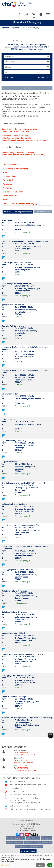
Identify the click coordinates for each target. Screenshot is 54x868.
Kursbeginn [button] (27, 57)
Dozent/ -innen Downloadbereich (29, 843)
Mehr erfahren (6, 865)
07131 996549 (23, 759)
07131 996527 (23, 752)
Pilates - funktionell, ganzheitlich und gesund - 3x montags (24, 140)
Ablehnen (40, 865)
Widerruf (36, 836)
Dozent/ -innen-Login (43, 840)
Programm (15, 28)
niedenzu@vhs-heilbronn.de (25, 754)
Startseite (5, 28)
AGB (28, 836)
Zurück (27, 88)
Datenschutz (46, 836)
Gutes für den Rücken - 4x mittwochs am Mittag (20, 129)
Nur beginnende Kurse (23, 212)
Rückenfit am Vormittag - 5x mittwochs (16, 138)
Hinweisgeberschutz (14, 840)
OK (50, 865)
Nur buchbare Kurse (43, 212)
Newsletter (29, 840)
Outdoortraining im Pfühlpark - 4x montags (18, 153)
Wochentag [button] (27, 62)
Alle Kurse (8, 212)
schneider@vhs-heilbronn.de (25, 769)
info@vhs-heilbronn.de (30, 830)
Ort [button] (27, 72)
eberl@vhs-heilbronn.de (23, 762)
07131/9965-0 (29, 825)
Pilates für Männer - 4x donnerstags (15, 131)
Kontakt (10, 836)
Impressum (20, 836)
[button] (27, 15)
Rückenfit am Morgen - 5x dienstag (15, 136)
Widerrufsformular (27, 848)
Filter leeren (9, 77)
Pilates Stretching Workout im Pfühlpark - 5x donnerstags (23, 155)
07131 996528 (23, 767)
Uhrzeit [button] (27, 67)
